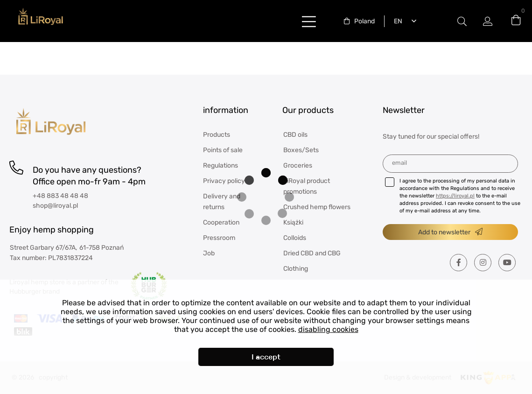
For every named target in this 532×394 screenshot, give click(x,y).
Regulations (220, 165)
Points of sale (223, 150)
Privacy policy (224, 181)
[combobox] (359, 21)
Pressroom (219, 238)
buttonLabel (309, 21)
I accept (266, 357)
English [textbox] (396, 21)
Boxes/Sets (301, 150)
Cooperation (221, 222)
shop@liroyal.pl (55, 206)
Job (209, 253)
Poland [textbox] (364, 21)
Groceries (298, 165)
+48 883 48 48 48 (60, 196)
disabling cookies (328, 329)
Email (399, 163)
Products (217, 135)
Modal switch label (462, 21)
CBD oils (295, 135)
